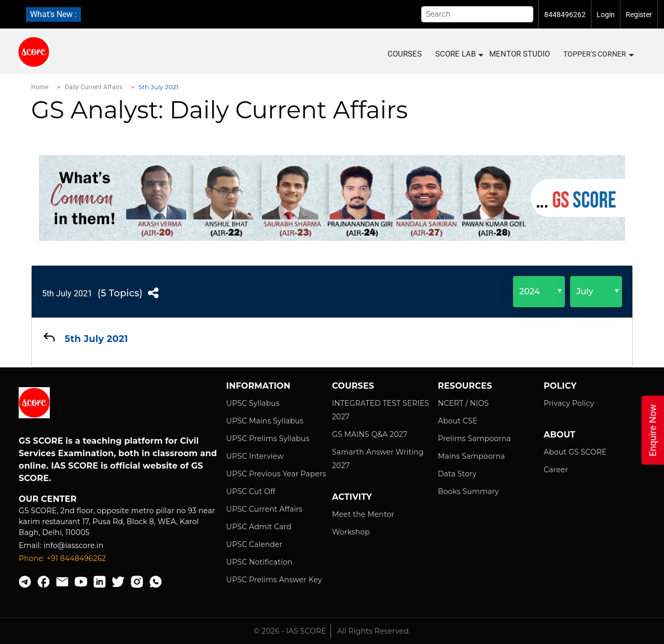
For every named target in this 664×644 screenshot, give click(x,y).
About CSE (458, 421)
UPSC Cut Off (251, 491)
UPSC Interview (255, 456)
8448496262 (565, 15)
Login (606, 15)
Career (556, 470)
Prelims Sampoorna (474, 439)
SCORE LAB (459, 54)
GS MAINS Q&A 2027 (370, 434)
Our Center (48, 499)
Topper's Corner (598, 54)
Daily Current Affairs (94, 87)
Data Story (457, 474)
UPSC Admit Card (259, 527)
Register (639, 15)
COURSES (405, 54)
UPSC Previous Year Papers (276, 474)
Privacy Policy (569, 403)
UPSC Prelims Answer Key (274, 580)
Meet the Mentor (363, 514)
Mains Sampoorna (471, 456)
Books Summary (468, 491)
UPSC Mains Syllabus (265, 421)
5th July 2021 (67, 293)
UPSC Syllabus (253, 403)
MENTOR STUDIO (520, 54)
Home (40, 87)
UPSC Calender (254, 544)
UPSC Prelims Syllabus (268, 439)
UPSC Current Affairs (264, 509)
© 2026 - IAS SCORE (290, 631)
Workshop (351, 532)
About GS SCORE (575, 452)
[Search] (477, 14)
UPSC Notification (259, 562)
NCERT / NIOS (463, 403)
